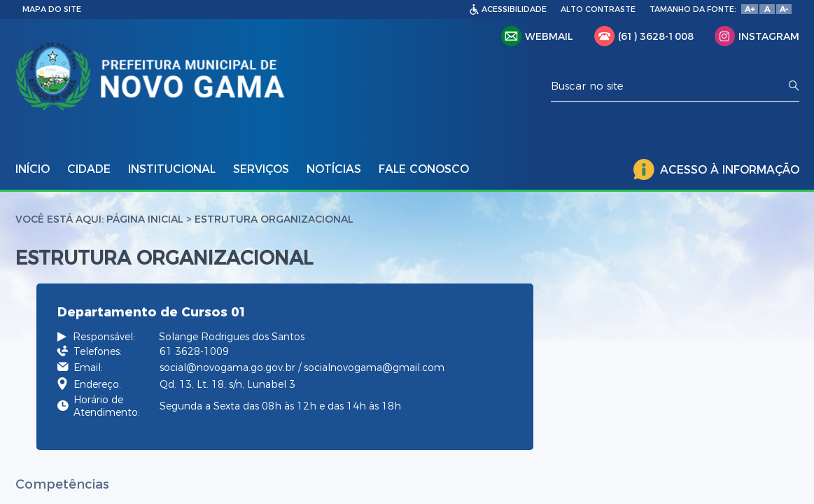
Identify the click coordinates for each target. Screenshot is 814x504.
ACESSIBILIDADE (514, 9)
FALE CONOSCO (424, 169)
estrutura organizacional (274, 219)
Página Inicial (145, 219)
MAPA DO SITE (52, 9)
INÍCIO (33, 169)
